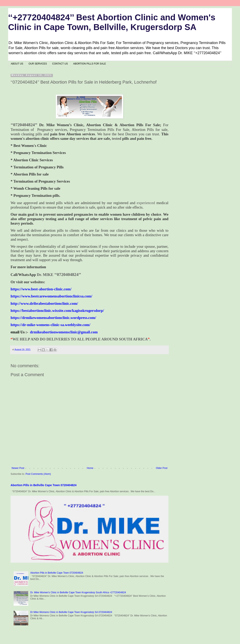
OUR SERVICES (38, 64)
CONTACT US (60, 64)
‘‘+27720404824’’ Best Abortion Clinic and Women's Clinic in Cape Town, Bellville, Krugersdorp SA (112, 22)
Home (90, 468)
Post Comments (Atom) (38, 474)
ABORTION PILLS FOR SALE (90, 64)
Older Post (162, 468)
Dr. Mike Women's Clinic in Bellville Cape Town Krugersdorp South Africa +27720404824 (78, 592)
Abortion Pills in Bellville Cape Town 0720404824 (44, 485)
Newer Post (18, 468)
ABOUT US (17, 64)
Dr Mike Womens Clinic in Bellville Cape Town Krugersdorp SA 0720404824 (71, 612)
